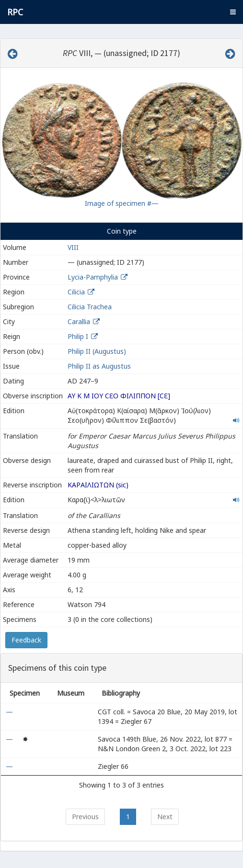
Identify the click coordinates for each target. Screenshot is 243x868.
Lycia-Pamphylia (93, 277)
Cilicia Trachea (90, 307)
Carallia (79, 321)
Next (165, 817)
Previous (85, 817)
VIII (73, 247)
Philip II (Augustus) (97, 351)
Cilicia (76, 292)
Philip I (78, 336)
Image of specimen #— (122, 203)
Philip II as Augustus (99, 366)
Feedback (26, 640)
